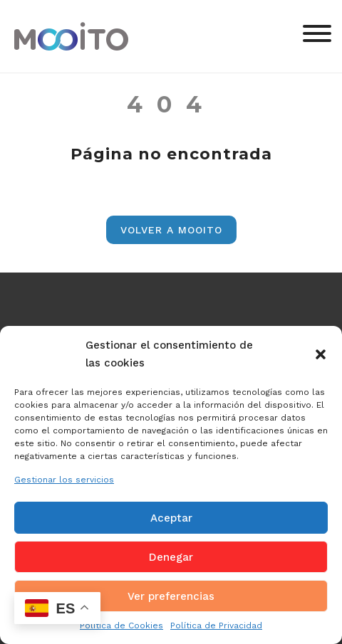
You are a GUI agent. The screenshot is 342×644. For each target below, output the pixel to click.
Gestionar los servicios (64, 480)
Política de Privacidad (216, 625)
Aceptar (171, 518)
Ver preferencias (171, 596)
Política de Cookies (121, 625)
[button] (321, 354)
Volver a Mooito (171, 230)
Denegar (171, 557)
